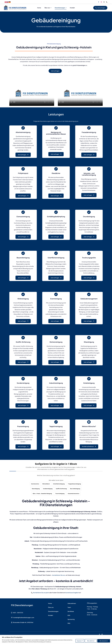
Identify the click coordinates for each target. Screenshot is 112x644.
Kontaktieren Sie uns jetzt (41, 593)
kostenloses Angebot (72, 593)
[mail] (104, 2)
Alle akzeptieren (104, 641)
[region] (56, 639)
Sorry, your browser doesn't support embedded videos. (32, 93)
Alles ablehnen (91, 641)
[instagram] (101, 2)
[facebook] (99, 2)
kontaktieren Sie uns (59, 575)
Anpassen (79, 641)
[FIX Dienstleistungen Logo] (15, 6)
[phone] (107, 2)
